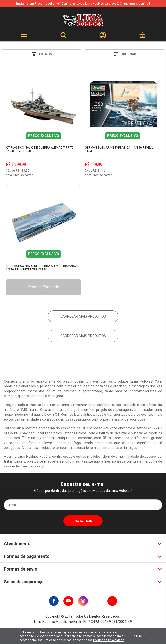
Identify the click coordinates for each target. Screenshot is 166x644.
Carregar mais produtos (83, 316)
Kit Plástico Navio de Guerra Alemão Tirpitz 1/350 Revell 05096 (40, 149)
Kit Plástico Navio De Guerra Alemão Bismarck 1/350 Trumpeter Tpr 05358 (42, 268)
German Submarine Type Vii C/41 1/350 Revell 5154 (119, 149)
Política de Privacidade (109, 640)
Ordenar (124, 54)
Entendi (138, 636)
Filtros (41, 54)
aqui (132, 4)
